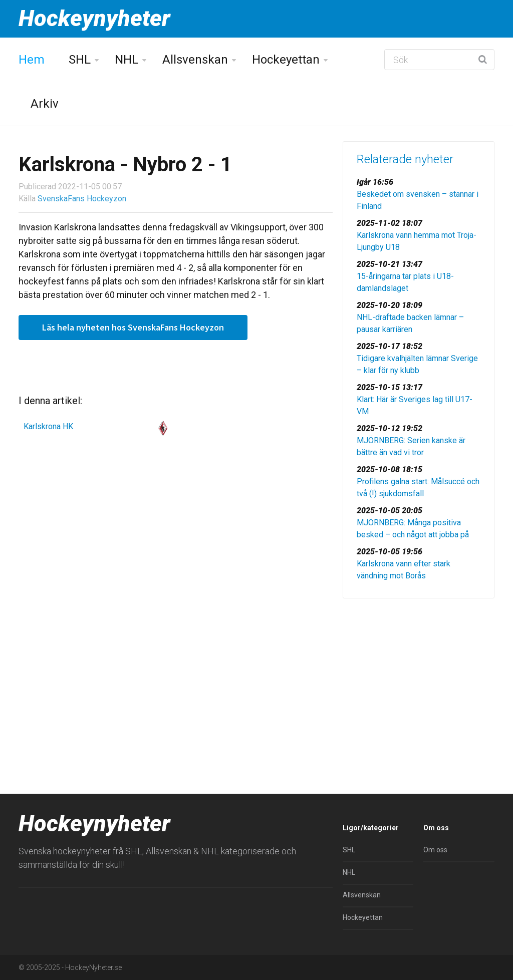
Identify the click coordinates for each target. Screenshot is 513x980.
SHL (80, 60)
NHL (126, 60)
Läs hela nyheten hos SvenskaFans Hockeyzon (133, 327)
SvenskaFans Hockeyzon (82, 199)
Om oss (435, 850)
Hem (32, 60)
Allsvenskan (195, 60)
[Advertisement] (419, 676)
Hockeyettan (286, 60)
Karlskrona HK (48, 426)
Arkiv (45, 104)
